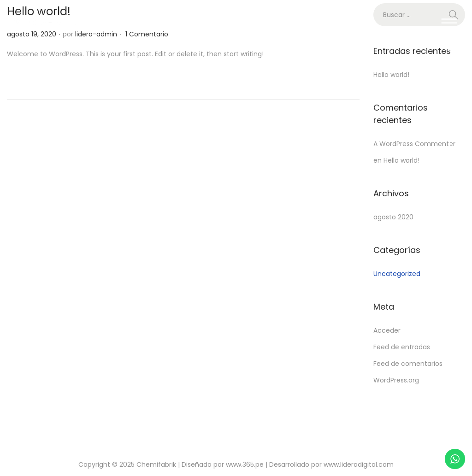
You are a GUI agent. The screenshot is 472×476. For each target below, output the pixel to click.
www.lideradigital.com (359, 464)
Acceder (387, 330)
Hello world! (391, 75)
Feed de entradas (402, 347)
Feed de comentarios (408, 364)
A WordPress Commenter (414, 144)
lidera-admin (96, 34)
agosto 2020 (393, 217)
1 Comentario (147, 34)
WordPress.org (396, 380)
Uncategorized (397, 274)
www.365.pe (245, 464)
